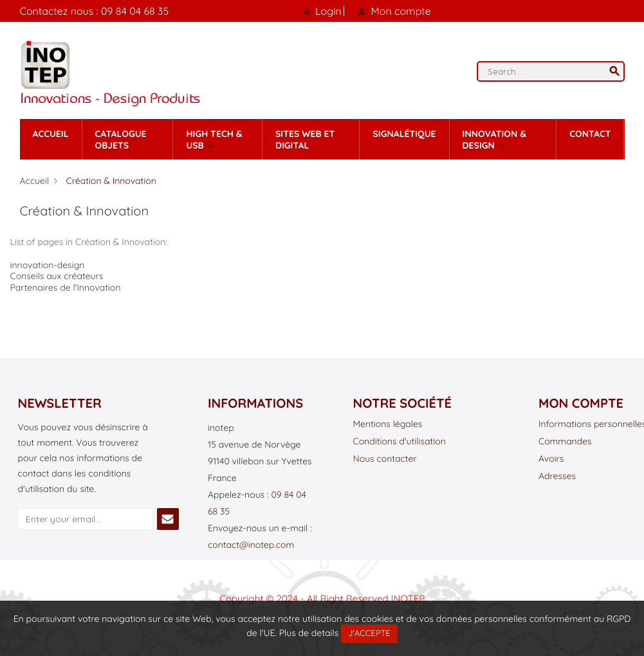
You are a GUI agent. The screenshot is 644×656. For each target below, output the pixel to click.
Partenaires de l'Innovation (66, 287)
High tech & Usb (214, 140)
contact (590, 134)
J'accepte (369, 633)
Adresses (557, 477)
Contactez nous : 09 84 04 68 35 (95, 11)
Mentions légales (388, 424)
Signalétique (404, 134)
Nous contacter (385, 459)
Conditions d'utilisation (400, 442)
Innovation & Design (495, 140)
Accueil (51, 134)
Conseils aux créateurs (57, 276)
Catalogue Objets (121, 140)
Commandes (565, 442)
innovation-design (48, 265)
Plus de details (309, 633)
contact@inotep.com (251, 545)
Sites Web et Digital (305, 140)
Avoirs (551, 459)
